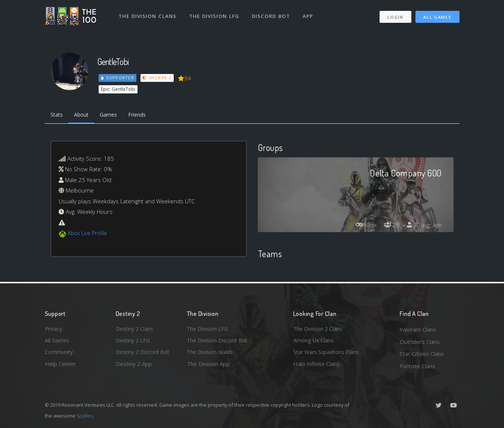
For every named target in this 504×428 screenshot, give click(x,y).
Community (59, 354)
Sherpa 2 (158, 78)
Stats (58, 115)
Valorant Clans (418, 329)
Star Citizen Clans (422, 354)
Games (113, 115)
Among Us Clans (314, 342)
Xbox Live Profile (88, 234)
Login (395, 15)
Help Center (61, 366)
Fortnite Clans (418, 366)
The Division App (208, 366)
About (84, 115)
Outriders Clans (420, 342)
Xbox (364, 226)
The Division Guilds (211, 354)
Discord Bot (272, 14)
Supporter (118, 78)
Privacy (54, 329)
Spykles (85, 416)
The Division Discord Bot (219, 342)
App (309, 14)
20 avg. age (423, 226)
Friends (143, 115)
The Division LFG (215, 14)
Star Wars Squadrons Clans (328, 354)
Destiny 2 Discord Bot (144, 354)
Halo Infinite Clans (316, 366)
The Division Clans (148, 14)
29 (390, 226)
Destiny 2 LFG (134, 342)
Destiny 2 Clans (136, 329)
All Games (437, 15)
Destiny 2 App (134, 366)
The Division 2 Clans (319, 329)
